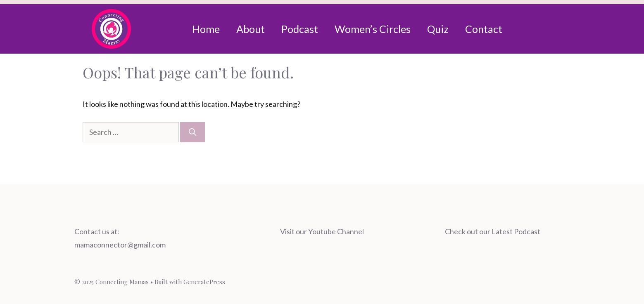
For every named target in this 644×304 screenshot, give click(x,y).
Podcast (300, 29)
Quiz (438, 29)
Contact (484, 29)
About (251, 29)
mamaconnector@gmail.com (120, 245)
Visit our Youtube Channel (322, 231)
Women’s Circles (373, 29)
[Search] (192, 132)
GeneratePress (204, 282)
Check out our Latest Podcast (493, 231)
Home (206, 29)
